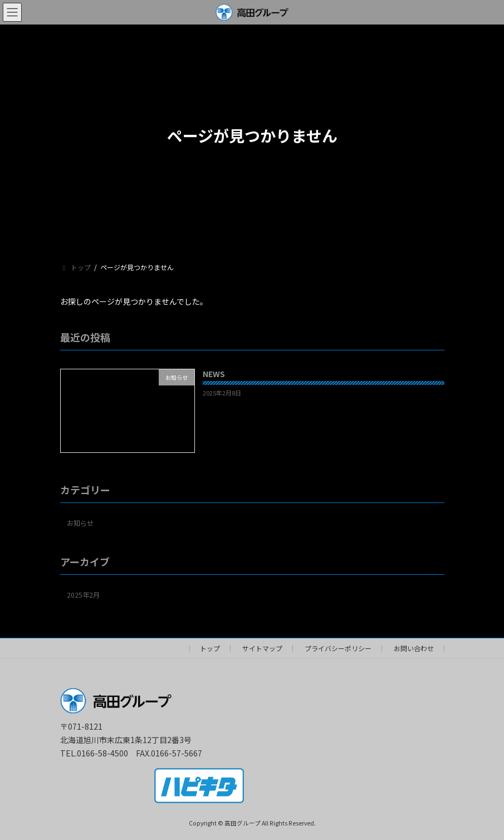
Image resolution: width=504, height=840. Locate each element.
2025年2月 (83, 594)
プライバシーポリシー (338, 648)
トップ (210, 648)
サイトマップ (262, 648)
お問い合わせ (414, 648)
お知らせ (80, 522)
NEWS (213, 374)
